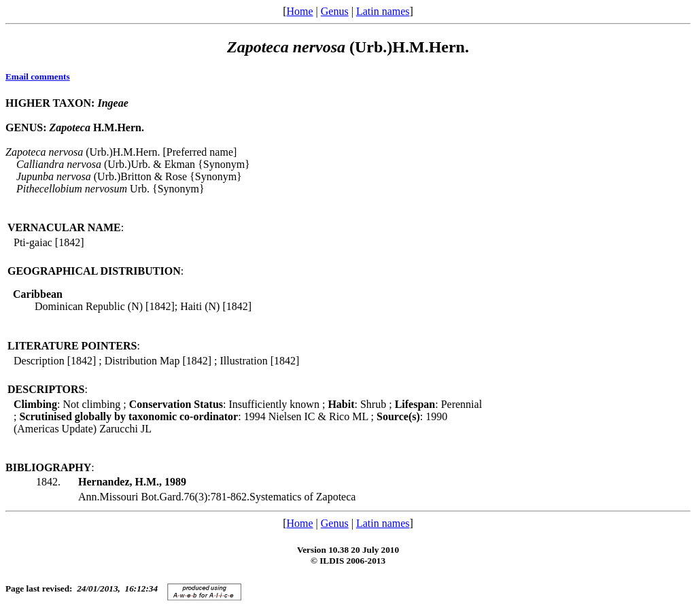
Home (299, 11)
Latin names (383, 11)
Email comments (38, 76)
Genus (335, 11)
